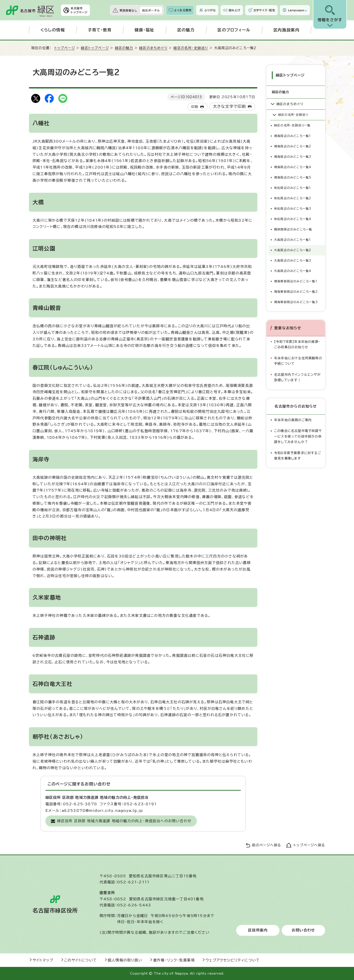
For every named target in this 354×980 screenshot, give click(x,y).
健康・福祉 (144, 30)
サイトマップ (43, 960)
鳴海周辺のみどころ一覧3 (293, 156)
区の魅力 (186, 30)
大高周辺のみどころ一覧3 (293, 260)
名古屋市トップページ (79, 10)
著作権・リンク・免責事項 (174, 960)
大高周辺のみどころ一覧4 (293, 270)
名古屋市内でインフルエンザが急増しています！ (297, 376)
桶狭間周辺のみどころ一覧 (293, 229)
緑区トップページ (95, 48)
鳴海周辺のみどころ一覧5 (293, 177)
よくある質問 (183, 10)
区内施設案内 (286, 30)
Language (296, 10)
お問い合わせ (303, 930)
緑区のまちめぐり (153, 48)
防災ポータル (151, 10)
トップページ (65, 48)
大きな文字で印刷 (229, 106)
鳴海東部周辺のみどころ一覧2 (296, 291)
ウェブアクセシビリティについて (233, 960)
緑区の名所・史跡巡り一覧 (292, 125)
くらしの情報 (53, 30)
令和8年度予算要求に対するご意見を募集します (298, 455)
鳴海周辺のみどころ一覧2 (293, 145)
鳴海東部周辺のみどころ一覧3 (296, 301)
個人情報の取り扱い (125, 960)
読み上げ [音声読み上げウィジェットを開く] (235, 10)
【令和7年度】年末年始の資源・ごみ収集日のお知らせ (297, 343)
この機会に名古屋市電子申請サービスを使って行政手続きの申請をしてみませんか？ (298, 436)
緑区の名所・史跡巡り (191, 48)
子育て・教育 (100, 30)
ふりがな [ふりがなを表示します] (210, 10)
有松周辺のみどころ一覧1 (292, 187)
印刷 (195, 107)
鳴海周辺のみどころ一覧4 (293, 166)
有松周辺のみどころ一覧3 (293, 208)
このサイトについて (80, 960)
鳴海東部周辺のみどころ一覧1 (296, 280)
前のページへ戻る (267, 845)
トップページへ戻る (309, 845)
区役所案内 (258, 930)
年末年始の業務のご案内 (293, 419)
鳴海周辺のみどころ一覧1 (292, 135)
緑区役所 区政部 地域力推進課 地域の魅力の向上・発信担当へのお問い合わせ (124, 821)
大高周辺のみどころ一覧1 (292, 239)
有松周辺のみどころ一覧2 (293, 197)
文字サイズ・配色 (264, 10)
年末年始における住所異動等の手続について (298, 360)
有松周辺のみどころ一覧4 (293, 218)
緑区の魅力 (124, 48)
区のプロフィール (234, 30)
